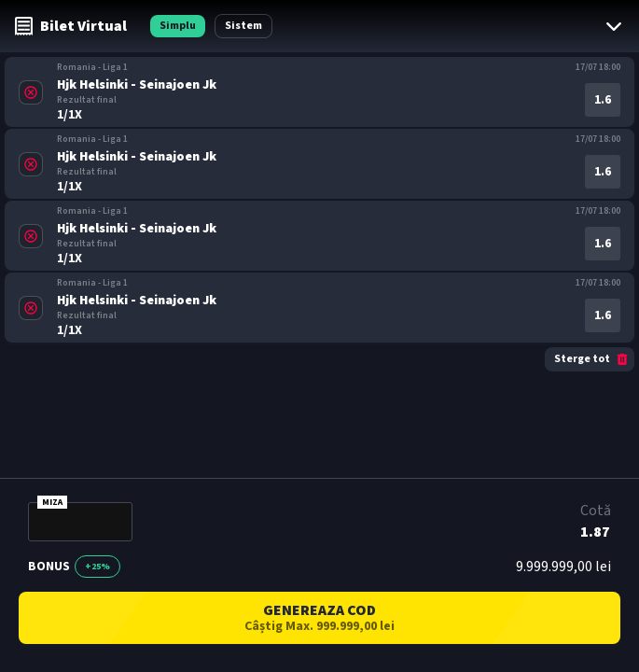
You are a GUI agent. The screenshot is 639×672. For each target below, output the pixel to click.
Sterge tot (592, 359)
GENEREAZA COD (319, 618)
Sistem (243, 26)
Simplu (178, 26)
